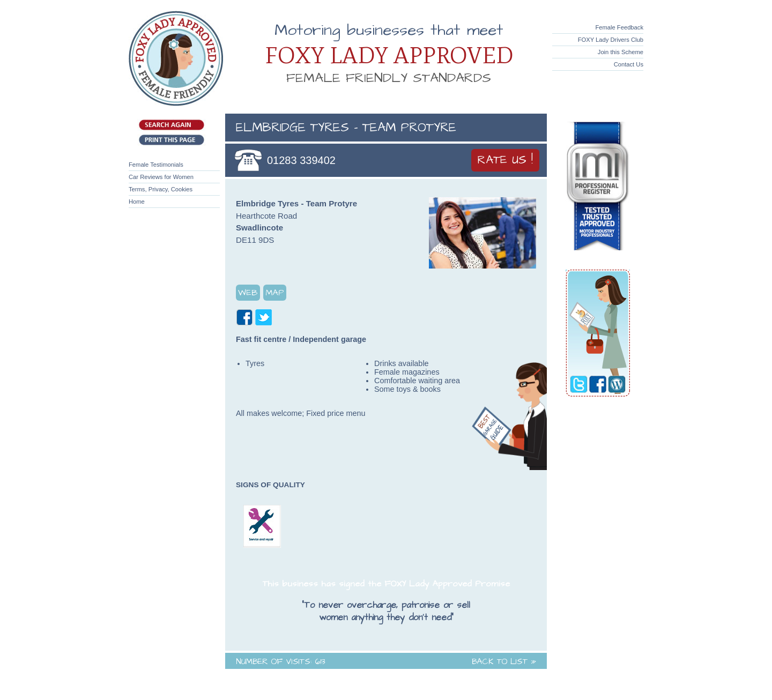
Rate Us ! (505, 160)
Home (137, 202)
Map (275, 293)
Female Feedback (619, 27)
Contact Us (629, 64)
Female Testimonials (156, 165)
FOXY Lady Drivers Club (611, 40)
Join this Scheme (621, 52)
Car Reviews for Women (161, 177)
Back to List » (504, 662)
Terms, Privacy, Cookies (161, 189)
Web (248, 293)
